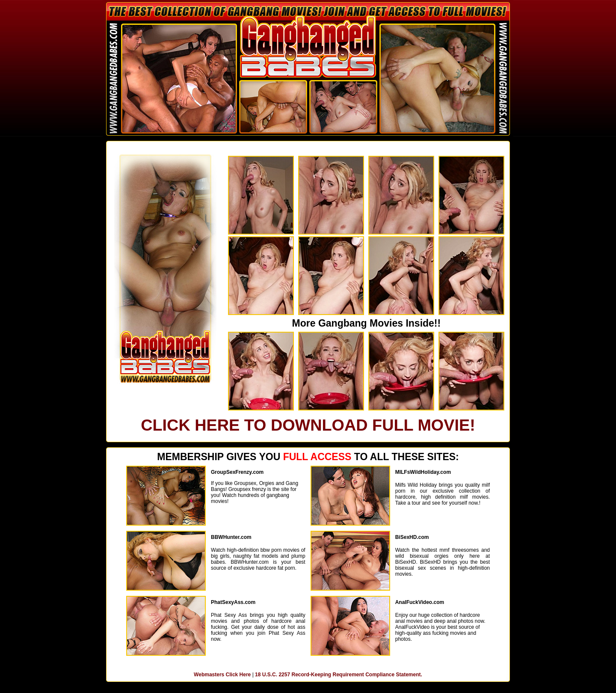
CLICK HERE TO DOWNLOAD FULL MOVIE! (308, 425)
